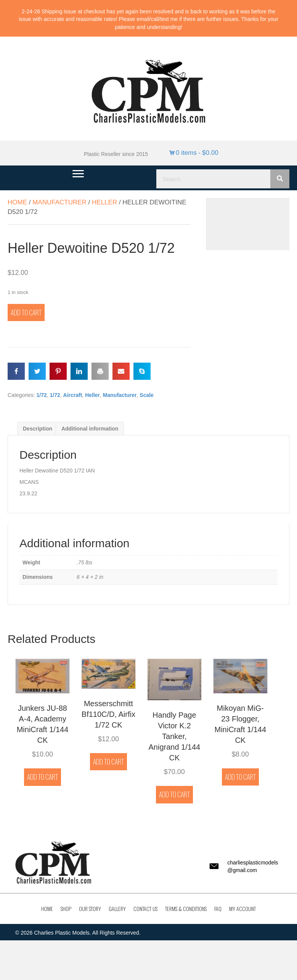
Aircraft (73, 395)
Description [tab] (38, 429)
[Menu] (78, 174)
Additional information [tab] (90, 429)
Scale (147, 395)
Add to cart (26, 312)
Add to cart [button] (43, 777)
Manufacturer (59, 202)
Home (17, 202)
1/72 (41, 395)
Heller (104, 202)
